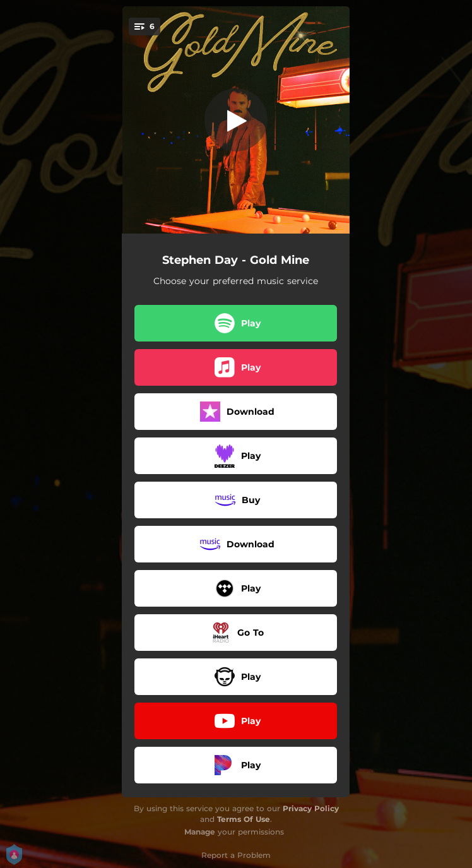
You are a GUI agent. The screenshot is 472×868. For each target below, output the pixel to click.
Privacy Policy (311, 808)
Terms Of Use (244, 819)
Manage (200, 832)
